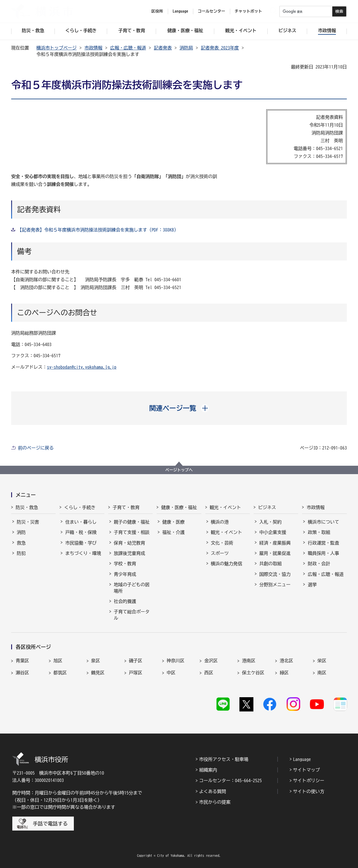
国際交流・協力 (275, 574)
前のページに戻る (36, 448)
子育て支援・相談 (132, 532)
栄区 (322, 661)
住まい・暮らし (81, 522)
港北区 (286, 661)
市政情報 (93, 48)
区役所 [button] (157, 11)
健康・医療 (173, 522)
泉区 (96, 661)
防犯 (21, 553)
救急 (21, 543)
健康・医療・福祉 (179, 507)
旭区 (58, 661)
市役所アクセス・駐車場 (224, 759)
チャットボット (248, 11)
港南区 (249, 661)
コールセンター (211, 11)
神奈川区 (176, 661)
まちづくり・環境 (83, 553)
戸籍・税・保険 (81, 532)
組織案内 (208, 770)
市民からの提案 (215, 802)
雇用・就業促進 (275, 553)
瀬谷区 (22, 673)
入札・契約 (270, 522)
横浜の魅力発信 (227, 564)
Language (302, 759)
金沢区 (211, 661)
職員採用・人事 (323, 553)
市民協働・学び (81, 543)
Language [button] (180, 11)
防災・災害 (28, 522)
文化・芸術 (222, 543)
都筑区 (60, 673)
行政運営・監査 (323, 543)
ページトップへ (179, 470)
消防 (21, 532)
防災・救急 (27, 507)
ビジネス (267, 507)
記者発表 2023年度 (220, 48)
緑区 (284, 673)
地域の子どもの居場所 (132, 588)
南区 (322, 673)
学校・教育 (125, 564)
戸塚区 (136, 673)
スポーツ (220, 553)
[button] (179, 408)
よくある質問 (213, 791)
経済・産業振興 (275, 543)
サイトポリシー (309, 781)
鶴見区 (98, 673)
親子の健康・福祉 (132, 522)
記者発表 (163, 48)
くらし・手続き (80, 507)
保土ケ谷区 (253, 673)
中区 (171, 673)
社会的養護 (125, 601)
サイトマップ (307, 770)
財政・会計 (319, 564)
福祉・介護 (173, 532)
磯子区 (136, 661)
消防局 (186, 48)
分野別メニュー (275, 585)
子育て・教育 (126, 507)
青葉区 (22, 661)
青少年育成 (125, 574)
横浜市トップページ (56, 48)
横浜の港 (220, 522)
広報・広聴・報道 (128, 48)
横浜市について (323, 522)
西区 (209, 673)
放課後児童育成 (129, 553)
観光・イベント (225, 507)
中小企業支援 (273, 532)
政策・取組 (319, 532)
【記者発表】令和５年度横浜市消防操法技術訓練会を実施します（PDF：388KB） (98, 230)
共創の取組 (270, 564)
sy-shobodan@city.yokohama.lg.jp (82, 367)
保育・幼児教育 (129, 543)
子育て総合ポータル (132, 615)
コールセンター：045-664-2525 (230, 781)
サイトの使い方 (309, 791)
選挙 (312, 585)
